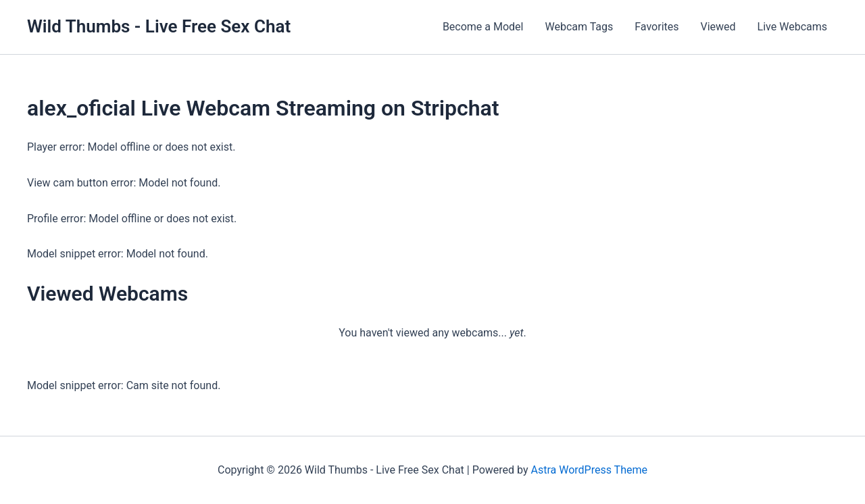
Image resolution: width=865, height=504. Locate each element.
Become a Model (483, 27)
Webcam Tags (579, 27)
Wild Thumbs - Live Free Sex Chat (159, 26)
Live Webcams (792, 27)
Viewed (718, 27)
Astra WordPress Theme (589, 470)
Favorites (657, 27)
